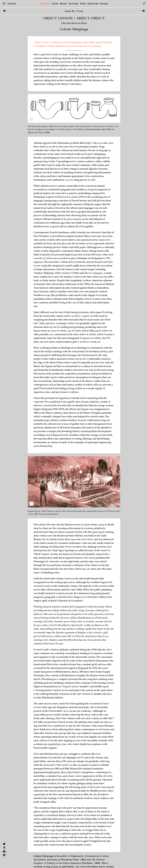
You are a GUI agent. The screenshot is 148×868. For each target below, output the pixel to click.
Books (63, 4)
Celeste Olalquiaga (43, 862)
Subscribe (93, 4)
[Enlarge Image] (32, 125)
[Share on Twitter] (4, 844)
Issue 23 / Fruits (74, 11)
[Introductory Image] (5, 11)
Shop (83, 4)
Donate (104, 4)
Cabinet (12, 4)
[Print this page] (4, 855)
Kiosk (55, 4)
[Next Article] (143, 11)
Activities (74, 4)
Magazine (45, 4)
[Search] (144, 4)
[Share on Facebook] (4, 848)
